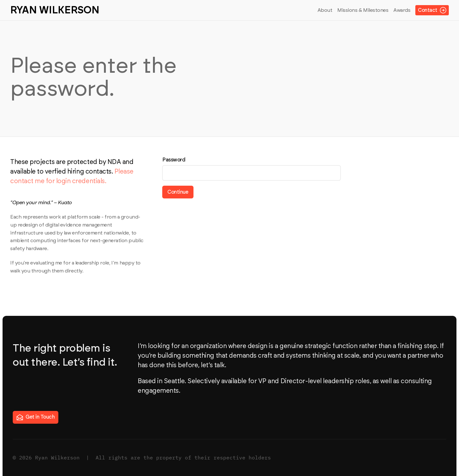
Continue (178, 192)
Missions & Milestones (363, 10)
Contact (432, 10)
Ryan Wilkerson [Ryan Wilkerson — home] (55, 10)
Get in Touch (36, 417)
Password (174, 160)
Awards (402, 10)
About (325, 10)
